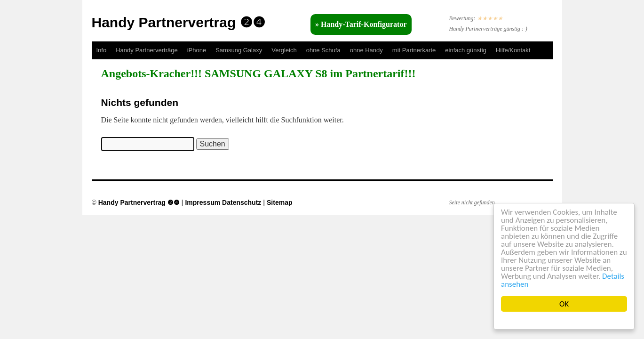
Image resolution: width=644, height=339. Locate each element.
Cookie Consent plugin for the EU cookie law (564, 320)
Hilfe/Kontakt (513, 50)
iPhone (197, 50)
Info (102, 50)
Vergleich (284, 50)
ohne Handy (366, 50)
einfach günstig (465, 50)
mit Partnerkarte (414, 50)
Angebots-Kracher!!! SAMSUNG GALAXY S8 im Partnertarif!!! (258, 73)
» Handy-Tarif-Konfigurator (361, 24)
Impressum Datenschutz (223, 202)
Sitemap (279, 202)
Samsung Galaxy (239, 50)
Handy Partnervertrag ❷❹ (179, 22)
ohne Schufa (323, 50)
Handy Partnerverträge (147, 50)
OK (564, 304)
